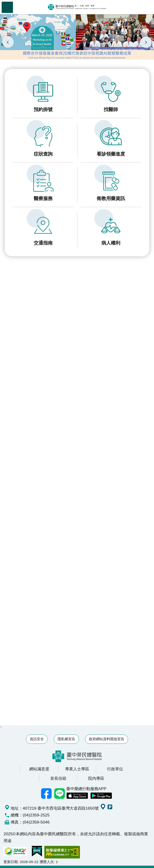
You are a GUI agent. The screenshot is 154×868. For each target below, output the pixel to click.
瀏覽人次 (47, 862)
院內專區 (96, 778)
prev (8, 42)
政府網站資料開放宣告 (107, 739)
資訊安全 (37, 739)
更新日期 (11, 862)
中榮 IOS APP (77, 796)
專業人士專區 (77, 769)
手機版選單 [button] (7, 7)
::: (1, 15)
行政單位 (115, 769)
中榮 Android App (101, 796)
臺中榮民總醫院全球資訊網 (77, 7)
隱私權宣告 (66, 739)
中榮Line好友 (60, 794)
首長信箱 (58, 778)
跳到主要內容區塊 (2, 2)
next (146, 42)
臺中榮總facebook (46, 794)
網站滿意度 (39, 769)
